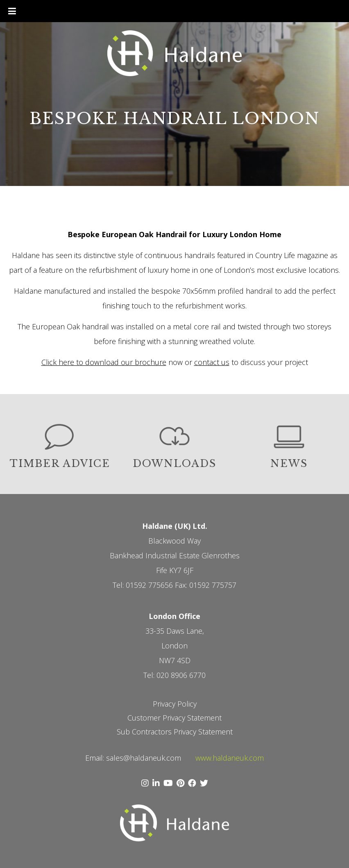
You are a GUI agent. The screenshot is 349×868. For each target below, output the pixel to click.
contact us (212, 362)
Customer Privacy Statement (174, 718)
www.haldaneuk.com (230, 758)
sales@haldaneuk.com (144, 758)
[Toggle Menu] (12, 11)
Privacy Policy (175, 704)
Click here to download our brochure (104, 362)
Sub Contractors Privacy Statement (175, 732)
